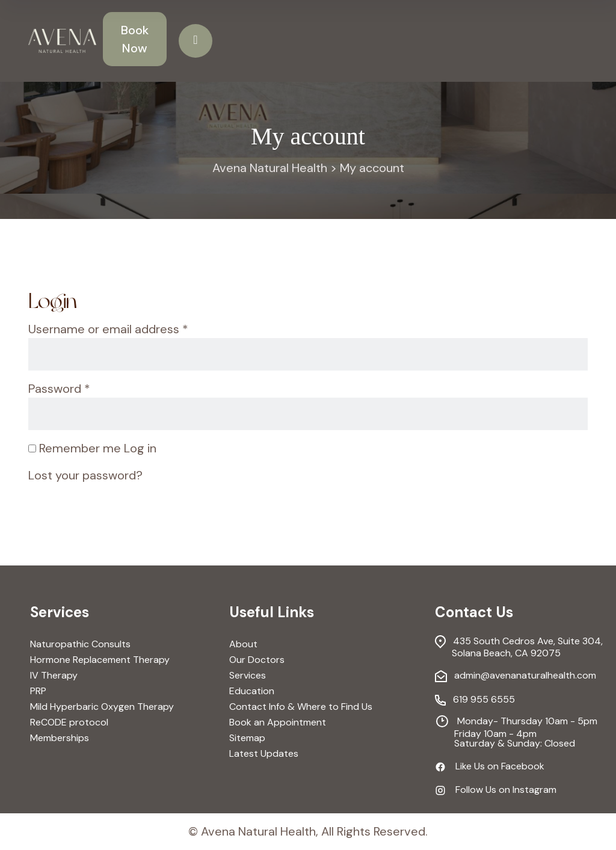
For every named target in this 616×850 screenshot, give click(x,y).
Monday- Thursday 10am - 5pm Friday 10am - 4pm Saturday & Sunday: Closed (516, 731)
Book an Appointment (278, 722)
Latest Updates (264, 754)
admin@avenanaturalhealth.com (516, 676)
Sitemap (247, 738)
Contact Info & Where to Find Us (301, 707)
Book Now (135, 39)
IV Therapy (54, 676)
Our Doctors (257, 660)
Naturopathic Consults (80, 644)
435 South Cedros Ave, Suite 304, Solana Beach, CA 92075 (519, 647)
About (243, 644)
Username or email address (108, 328)
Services (248, 676)
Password (59, 388)
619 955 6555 (475, 700)
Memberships (60, 738)
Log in (140, 448)
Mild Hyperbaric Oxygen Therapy (102, 707)
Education (252, 691)
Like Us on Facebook (490, 766)
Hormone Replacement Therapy (100, 660)
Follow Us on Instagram (496, 789)
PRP (38, 691)
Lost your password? (85, 475)
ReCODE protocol (69, 722)
